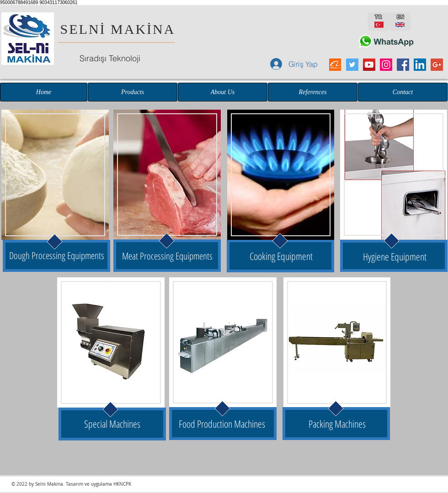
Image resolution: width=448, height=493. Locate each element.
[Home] (44, 92)
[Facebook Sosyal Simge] (403, 65)
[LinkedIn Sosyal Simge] (420, 65)
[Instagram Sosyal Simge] (386, 65)
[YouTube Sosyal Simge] (369, 65)
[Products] (133, 92)
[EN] (400, 21)
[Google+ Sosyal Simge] (437, 65)
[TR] (378, 21)
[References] (313, 92)
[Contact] (403, 92)
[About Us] (223, 92)
